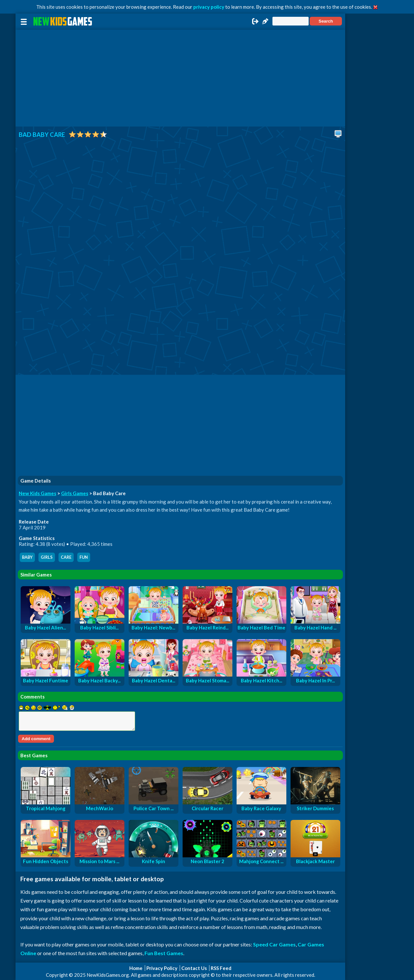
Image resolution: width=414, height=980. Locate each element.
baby (27, 557)
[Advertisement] (180, 78)
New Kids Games (37, 493)
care (66, 557)
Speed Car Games (274, 944)
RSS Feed (221, 968)
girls (47, 557)
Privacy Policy (162, 968)
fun (84, 557)
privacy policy (209, 7)
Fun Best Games (164, 953)
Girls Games (75, 493)
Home (136, 968)
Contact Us (194, 968)
